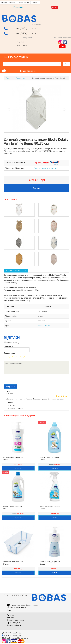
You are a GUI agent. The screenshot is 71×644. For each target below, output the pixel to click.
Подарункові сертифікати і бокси (22, 605)
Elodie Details (44, 325)
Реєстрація (18, 7)
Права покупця (24, 2)
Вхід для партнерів (16, 607)
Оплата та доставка (8, 2)
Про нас (11, 615)
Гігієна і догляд (22, 78)
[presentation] (23, 379)
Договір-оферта (14, 625)
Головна (9, 78)
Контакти (35, 2)
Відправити (10, 387)
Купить (18, 468)
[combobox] (32, 64)
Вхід (55, 7)
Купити (36, 188)
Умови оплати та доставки (46, 168)
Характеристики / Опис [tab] (16, 270)
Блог (9, 610)
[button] (9, 109)
